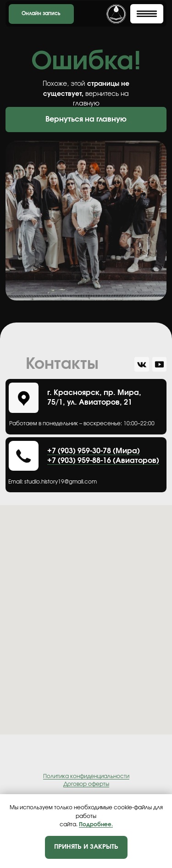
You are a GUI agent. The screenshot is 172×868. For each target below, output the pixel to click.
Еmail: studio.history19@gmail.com (53, 482)
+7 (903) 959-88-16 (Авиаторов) (103, 461)
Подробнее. (96, 824)
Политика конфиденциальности (86, 776)
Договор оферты (86, 784)
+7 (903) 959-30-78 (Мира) (94, 451)
